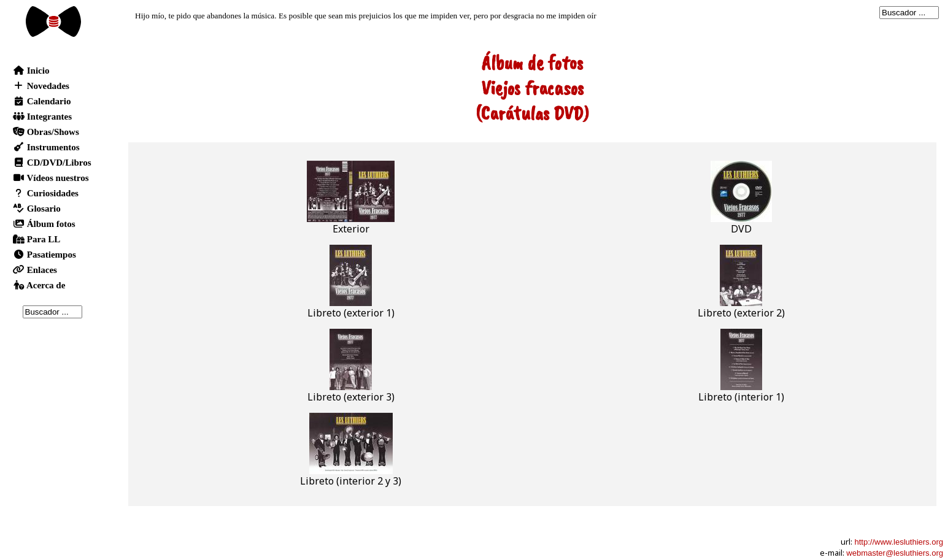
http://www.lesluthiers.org (899, 542)
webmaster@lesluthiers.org (895, 553)
